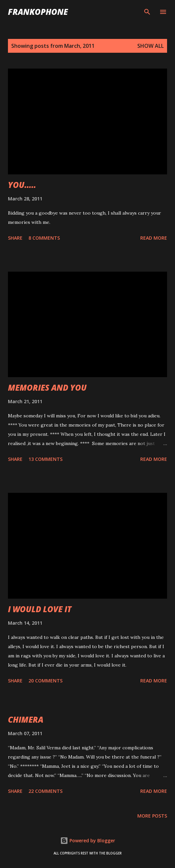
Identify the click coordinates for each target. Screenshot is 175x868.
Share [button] (15, 238)
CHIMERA (26, 719)
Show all (151, 46)
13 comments (45, 459)
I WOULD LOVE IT (40, 609)
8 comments (44, 238)
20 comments (45, 681)
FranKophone (38, 12)
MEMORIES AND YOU (47, 388)
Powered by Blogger (88, 840)
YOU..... (22, 185)
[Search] (147, 12)
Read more (154, 238)
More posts (152, 816)
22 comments (45, 791)
